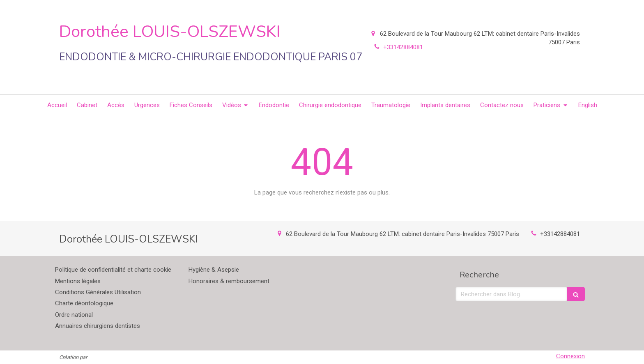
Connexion (570, 356)
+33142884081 (560, 234)
